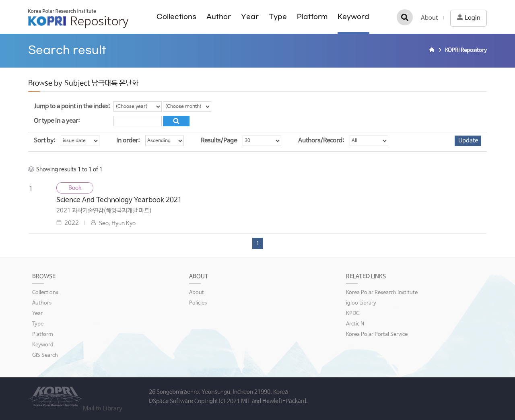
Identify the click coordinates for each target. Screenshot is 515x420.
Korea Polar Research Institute (382, 293)
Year (250, 17)
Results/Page (219, 141)
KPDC (353, 314)
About (429, 18)
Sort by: (44, 141)
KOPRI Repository (78, 19)
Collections (176, 17)
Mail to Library (103, 409)
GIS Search (45, 355)
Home (433, 51)
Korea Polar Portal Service (377, 335)
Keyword (353, 17)
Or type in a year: (57, 121)
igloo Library (361, 303)
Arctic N (355, 324)
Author (219, 17)
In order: (128, 141)
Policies (198, 303)
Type (278, 17)
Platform (312, 17)
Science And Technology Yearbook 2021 (119, 200)
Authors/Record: (321, 141)
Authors (42, 303)
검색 (405, 17)
